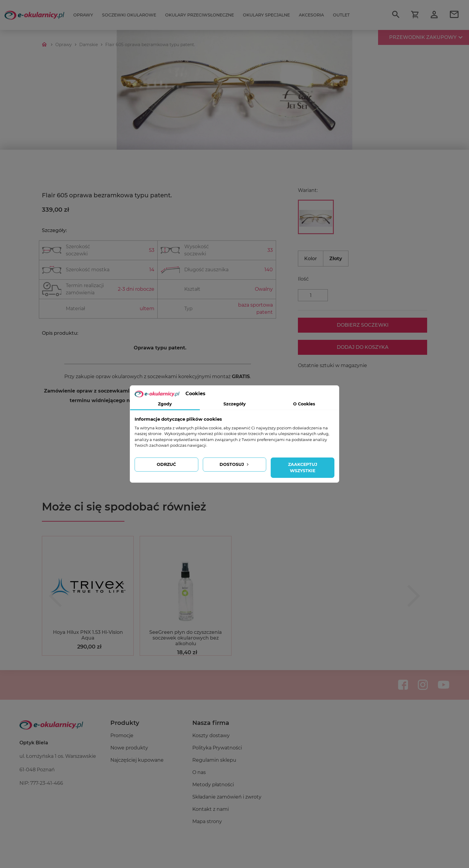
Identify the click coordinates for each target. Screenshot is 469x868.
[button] (55, 596)
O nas (199, 772)
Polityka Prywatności (217, 748)
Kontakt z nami (211, 809)
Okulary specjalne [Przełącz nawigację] (266, 15)
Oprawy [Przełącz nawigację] (83, 15)
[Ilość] (313, 295)
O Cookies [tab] (304, 404)
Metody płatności (213, 785)
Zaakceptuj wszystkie (303, 468)
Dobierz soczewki (363, 325)
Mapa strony (207, 821)
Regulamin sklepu (214, 760)
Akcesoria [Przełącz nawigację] (311, 15)
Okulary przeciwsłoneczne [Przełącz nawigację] (200, 15)
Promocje (122, 736)
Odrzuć (166, 464)
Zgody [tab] (165, 404)
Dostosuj (235, 464)
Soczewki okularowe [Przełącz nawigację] (129, 15)
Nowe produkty (129, 748)
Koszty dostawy (211, 736)
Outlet (341, 15)
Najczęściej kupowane (137, 760)
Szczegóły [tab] (234, 404)
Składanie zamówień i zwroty (227, 797)
